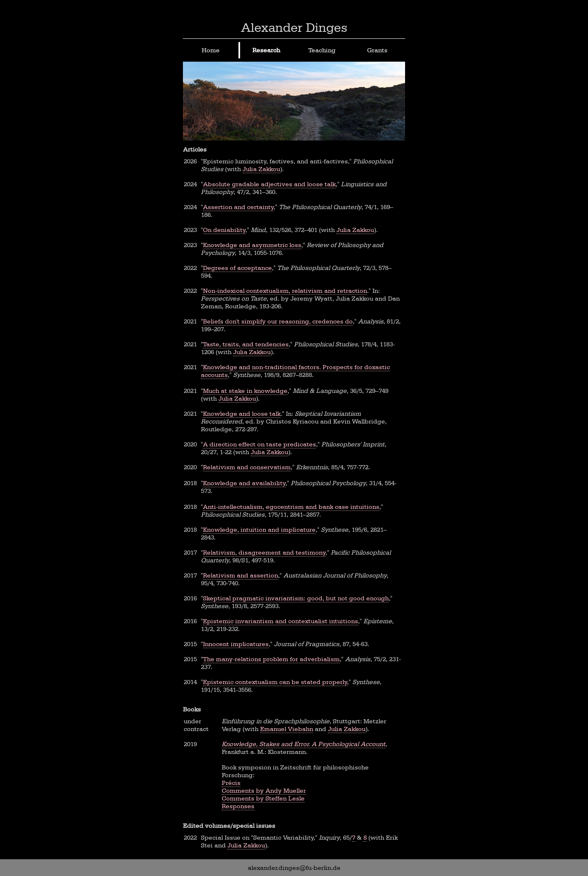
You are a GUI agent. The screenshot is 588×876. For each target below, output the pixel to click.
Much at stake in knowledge (245, 391)
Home (211, 50)
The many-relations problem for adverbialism (271, 659)
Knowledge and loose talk (242, 413)
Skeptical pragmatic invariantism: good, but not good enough (296, 598)
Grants (377, 50)
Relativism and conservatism (247, 467)
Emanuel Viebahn (287, 729)
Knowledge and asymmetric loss (252, 245)
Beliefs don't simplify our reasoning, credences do (278, 321)
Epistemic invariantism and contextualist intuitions (281, 621)
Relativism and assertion (241, 575)
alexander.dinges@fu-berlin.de (294, 868)
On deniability (224, 230)
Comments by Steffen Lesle (263, 798)
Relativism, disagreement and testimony (264, 552)
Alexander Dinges (294, 27)
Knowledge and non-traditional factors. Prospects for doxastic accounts (295, 371)
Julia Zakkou (261, 169)
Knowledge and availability (244, 483)
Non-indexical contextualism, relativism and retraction (285, 291)
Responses (238, 806)
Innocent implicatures (236, 644)
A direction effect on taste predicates (259, 444)
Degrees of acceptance (237, 268)
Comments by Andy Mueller (264, 790)
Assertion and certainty (238, 207)
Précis (231, 783)
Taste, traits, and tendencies (246, 344)
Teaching (322, 50)
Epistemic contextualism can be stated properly (275, 682)
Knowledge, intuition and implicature (259, 529)
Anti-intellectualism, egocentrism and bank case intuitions (291, 507)
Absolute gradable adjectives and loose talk (269, 184)
